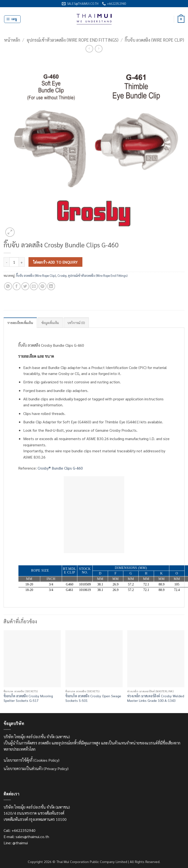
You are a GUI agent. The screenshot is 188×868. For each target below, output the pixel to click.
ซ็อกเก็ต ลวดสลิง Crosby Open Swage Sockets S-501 (93, 698)
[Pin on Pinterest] (43, 286)
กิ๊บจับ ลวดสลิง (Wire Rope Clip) (154, 40)
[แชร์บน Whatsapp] (8, 286)
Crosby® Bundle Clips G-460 (60, 468)
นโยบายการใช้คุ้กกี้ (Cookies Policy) (31, 760)
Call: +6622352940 (20, 830)
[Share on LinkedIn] (51, 286)
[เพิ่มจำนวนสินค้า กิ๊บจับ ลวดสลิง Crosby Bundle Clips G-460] (22, 262)
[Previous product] (99, 49)
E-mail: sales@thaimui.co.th (26, 837)
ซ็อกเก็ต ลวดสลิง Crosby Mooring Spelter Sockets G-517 (28, 698)
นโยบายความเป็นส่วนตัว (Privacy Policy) (36, 769)
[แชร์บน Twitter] (25, 286)
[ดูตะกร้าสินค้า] (181, 19)
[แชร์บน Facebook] (17, 286)
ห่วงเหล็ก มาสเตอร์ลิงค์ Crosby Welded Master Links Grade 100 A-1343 (156, 698)
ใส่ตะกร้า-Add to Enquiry (56, 262)
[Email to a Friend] (34, 286)
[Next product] (89, 49)
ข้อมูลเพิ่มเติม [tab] (50, 323)
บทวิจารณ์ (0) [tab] (76, 323)
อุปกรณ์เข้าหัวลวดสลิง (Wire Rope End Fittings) (72, 40)
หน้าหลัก (12, 40)
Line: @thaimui (16, 843)
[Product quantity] (14, 262)
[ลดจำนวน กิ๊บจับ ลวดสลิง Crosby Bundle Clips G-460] (6, 262)
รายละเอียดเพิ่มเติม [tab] (20, 323)
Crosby (62, 275)
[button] (12, 19)
